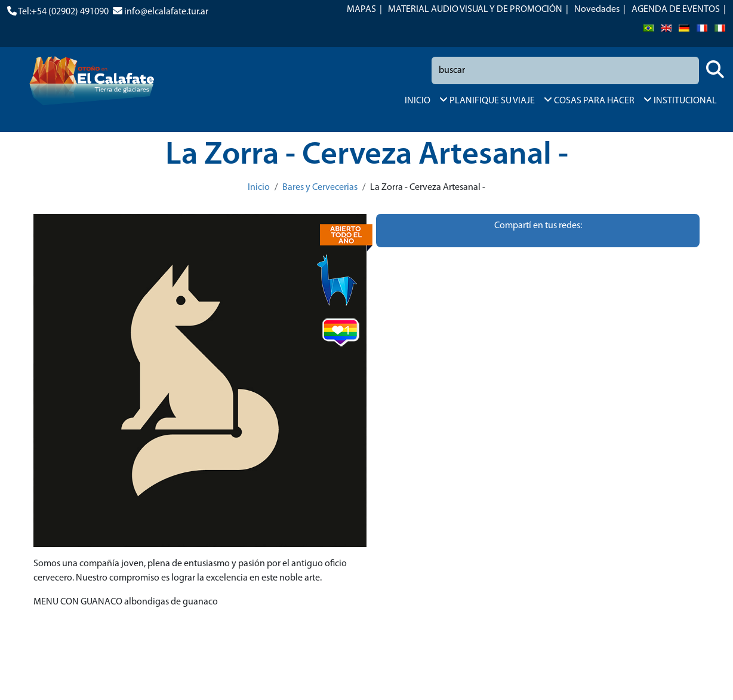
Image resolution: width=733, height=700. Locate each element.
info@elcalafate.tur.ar (166, 12)
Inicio (259, 188)
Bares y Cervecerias (320, 188)
